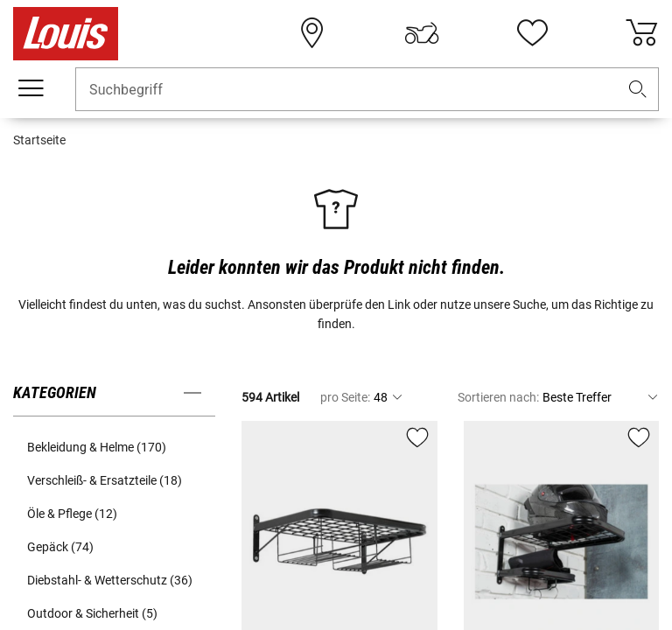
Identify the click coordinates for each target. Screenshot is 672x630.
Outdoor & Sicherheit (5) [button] (92, 613)
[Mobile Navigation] (31, 88)
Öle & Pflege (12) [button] (72, 514)
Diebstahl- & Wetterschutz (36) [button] (110, 580)
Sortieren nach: (498, 397)
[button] (638, 90)
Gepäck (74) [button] (60, 547)
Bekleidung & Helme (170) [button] (97, 447)
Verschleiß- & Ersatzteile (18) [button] (105, 480)
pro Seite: (345, 397)
